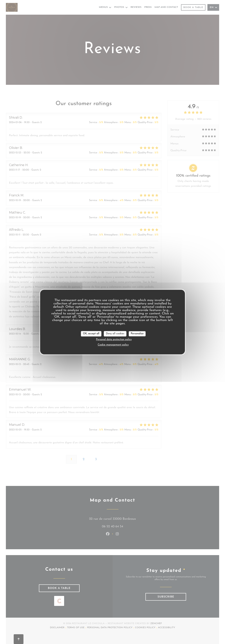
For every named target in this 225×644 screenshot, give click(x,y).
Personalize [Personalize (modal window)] (137, 334)
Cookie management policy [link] (113, 345)
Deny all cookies (115, 334)
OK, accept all (91, 334)
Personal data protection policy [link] (114, 339)
